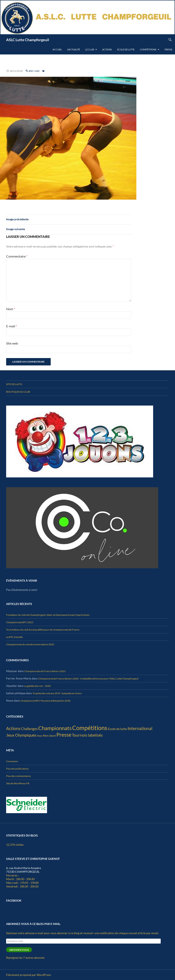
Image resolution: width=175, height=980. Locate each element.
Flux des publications (17, 769)
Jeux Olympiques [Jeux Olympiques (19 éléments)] (21, 735)
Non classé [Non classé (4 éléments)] (49, 736)
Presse (168, 49)
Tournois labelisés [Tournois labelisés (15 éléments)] (87, 735)
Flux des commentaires (18, 776)
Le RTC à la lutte (14, 637)
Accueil (57, 49)
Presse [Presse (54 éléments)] (64, 735)
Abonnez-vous (19, 950)
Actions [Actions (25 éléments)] (13, 728)
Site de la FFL (14, 384)
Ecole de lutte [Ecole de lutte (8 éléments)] (117, 729)
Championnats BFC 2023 (20, 622)
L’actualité (74, 49)
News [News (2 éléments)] (40, 736)
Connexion (12, 761)
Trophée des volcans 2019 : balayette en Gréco (57, 693)
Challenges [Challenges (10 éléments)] (29, 729)
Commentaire (17, 256)
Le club (90, 49)
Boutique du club (18, 392)
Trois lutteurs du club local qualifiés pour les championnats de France (43, 630)
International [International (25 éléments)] (140, 728)
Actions (107, 49)
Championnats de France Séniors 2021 (45, 671)
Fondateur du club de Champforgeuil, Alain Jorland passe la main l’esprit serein (48, 615)
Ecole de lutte (126, 49)
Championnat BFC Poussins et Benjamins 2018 (45, 701)
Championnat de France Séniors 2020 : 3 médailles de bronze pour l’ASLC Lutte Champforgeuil (88, 679)
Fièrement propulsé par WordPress (29, 975)
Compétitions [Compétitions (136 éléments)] (90, 728)
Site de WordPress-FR (18, 783)
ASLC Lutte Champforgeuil (28, 40)
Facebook (14, 900)
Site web (12, 343)
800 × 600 (34, 71)
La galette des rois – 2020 (37, 686)
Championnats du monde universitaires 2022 (30, 644)
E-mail (12, 326)
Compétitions (148, 49)
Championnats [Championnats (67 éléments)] (55, 728)
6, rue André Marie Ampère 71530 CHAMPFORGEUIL (24, 870)
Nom (11, 309)
